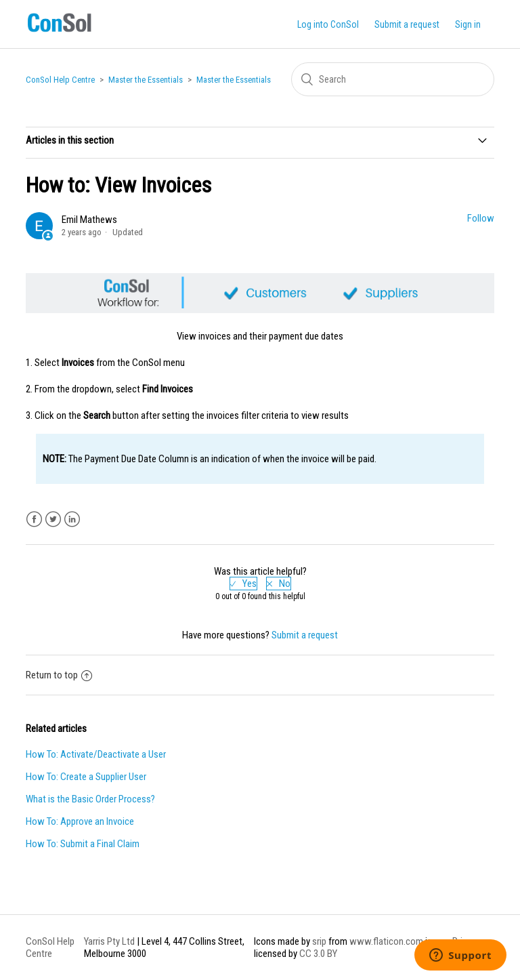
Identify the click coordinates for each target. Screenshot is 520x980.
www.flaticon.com (386, 941)
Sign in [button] (468, 24)
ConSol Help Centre (60, 80)
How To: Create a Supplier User (86, 777)
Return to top (59, 675)
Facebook (34, 519)
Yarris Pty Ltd (109, 941)
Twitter (53, 519)
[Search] (393, 79)
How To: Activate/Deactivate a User (96, 754)
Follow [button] (481, 218)
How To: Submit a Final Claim (83, 844)
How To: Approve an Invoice (80, 821)
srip (319, 941)
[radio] (243, 584)
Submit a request (407, 24)
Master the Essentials (146, 80)
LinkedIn (72, 519)
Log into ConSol (328, 24)
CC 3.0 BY (318, 954)
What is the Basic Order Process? (90, 799)
